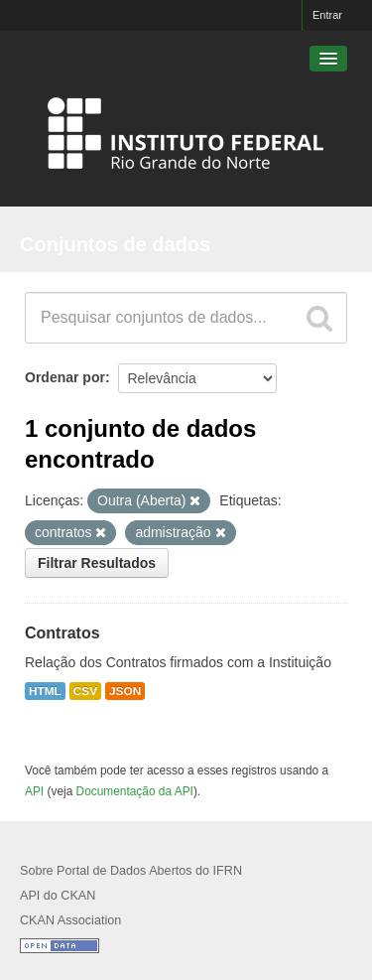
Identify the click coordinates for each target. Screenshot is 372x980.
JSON (125, 691)
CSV (85, 691)
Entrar (327, 15)
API (34, 791)
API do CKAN (58, 896)
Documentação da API (135, 791)
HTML (45, 691)
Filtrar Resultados (97, 563)
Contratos (62, 633)
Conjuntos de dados (115, 244)
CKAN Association (70, 920)
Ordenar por (65, 377)
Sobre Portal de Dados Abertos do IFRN (131, 871)
